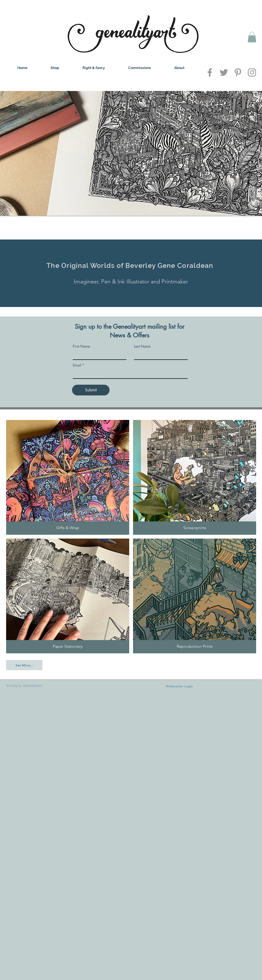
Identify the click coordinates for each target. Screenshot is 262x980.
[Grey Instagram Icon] (252, 72)
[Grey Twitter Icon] (224, 72)
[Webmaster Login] (179, 686)
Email (77, 365)
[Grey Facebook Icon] (210, 72)
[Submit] (91, 390)
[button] (252, 37)
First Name (81, 346)
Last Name (142, 346)
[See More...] (24, 665)
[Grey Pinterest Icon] (238, 72)
